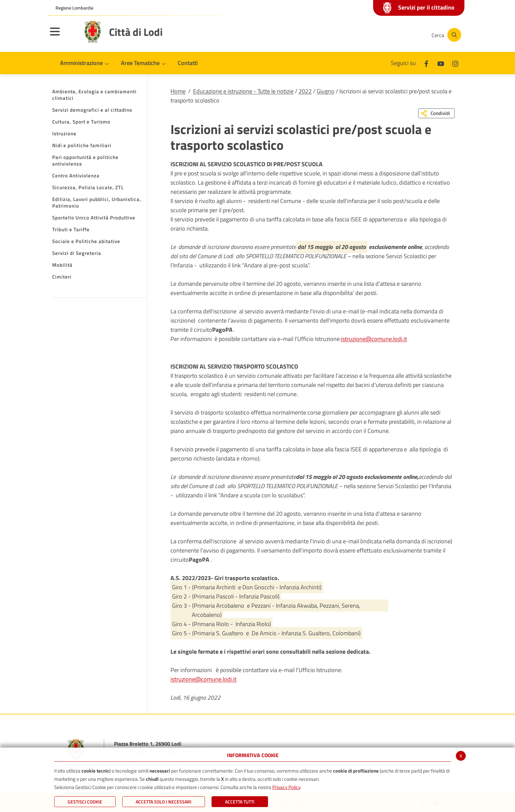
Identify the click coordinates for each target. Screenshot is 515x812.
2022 (305, 91)
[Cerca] (445, 35)
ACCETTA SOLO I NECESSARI (164, 802)
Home (178, 91)
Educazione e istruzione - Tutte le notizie (243, 91)
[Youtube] (380, 35)
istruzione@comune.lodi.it (374, 339)
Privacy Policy (286, 787)
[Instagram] (400, 35)
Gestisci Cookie (85, 802)
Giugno (325, 91)
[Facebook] (361, 35)
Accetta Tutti (240, 802)
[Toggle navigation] (63, 36)
